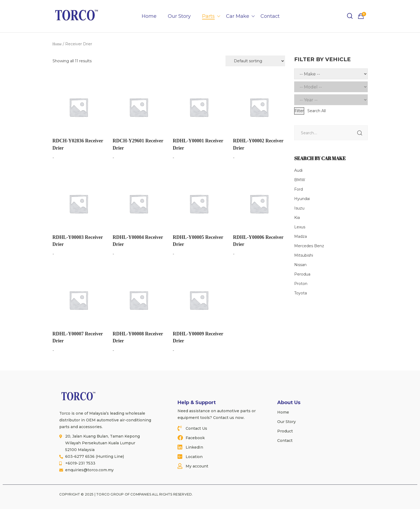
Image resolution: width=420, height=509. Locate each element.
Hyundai (302, 199)
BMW (300, 180)
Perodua (302, 274)
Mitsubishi (304, 255)
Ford (298, 189)
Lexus (300, 227)
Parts (208, 16)
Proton (301, 284)
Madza (301, 236)
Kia (297, 218)
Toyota (301, 293)
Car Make (238, 16)
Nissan (300, 265)
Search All (317, 111)
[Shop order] (255, 61)
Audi (298, 170)
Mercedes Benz (309, 246)
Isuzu (299, 208)
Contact (270, 16)
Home (149, 16)
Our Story (179, 16)
